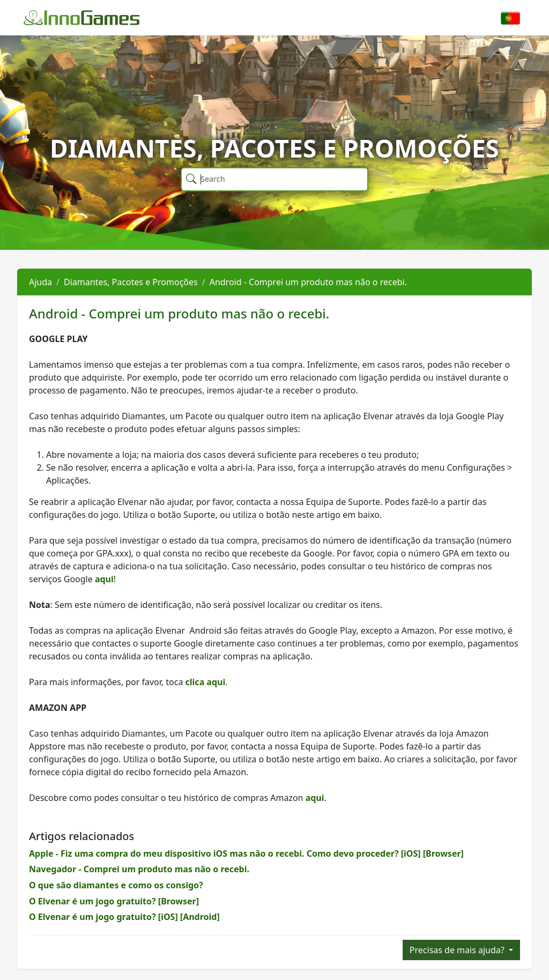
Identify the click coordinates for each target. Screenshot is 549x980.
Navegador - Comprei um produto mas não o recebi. (139, 869)
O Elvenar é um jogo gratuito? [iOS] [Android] (124, 917)
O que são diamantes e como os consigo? (116, 885)
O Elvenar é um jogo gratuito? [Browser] (114, 901)
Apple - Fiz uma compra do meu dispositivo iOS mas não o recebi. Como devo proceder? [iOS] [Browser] (246, 853)
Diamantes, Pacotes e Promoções (131, 282)
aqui (104, 579)
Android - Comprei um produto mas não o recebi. (308, 282)
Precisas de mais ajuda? (458, 950)
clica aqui (206, 682)
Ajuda (40, 282)
